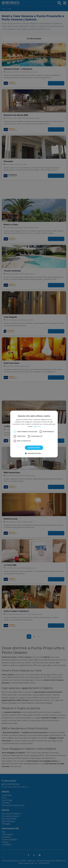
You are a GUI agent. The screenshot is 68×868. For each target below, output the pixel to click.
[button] (34, 453)
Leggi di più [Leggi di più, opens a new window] (37, 426)
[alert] (34, 434)
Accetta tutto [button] (34, 448)
